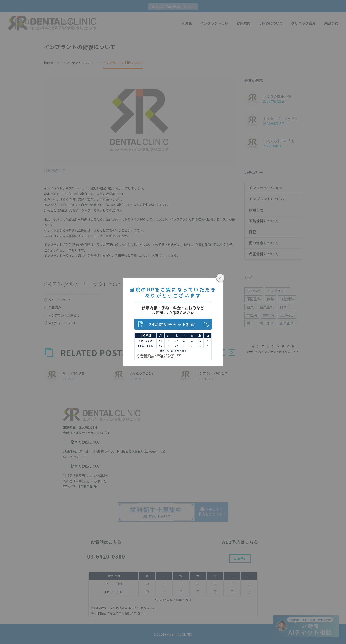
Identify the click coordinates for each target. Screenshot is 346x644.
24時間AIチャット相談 (172, 324)
